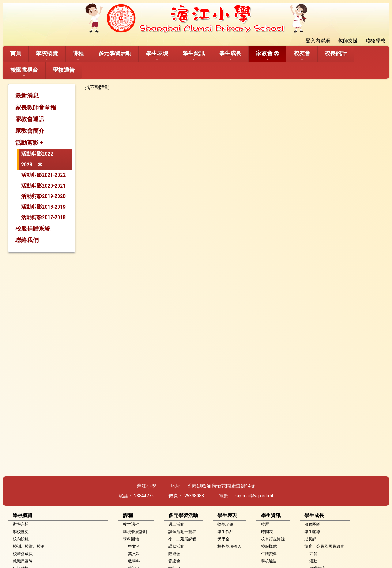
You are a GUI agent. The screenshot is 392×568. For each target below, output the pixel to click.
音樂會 (174, 561)
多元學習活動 (115, 56)
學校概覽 (47, 56)
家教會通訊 (30, 119)
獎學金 (223, 539)
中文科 (134, 546)
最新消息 (27, 95)
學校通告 (64, 70)
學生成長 (230, 56)
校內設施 (21, 539)
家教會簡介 (30, 131)
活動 (313, 561)
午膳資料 (269, 554)
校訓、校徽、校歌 (29, 546)
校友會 (302, 56)
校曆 (265, 524)
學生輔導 (312, 532)
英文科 (134, 554)
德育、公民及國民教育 (324, 546)
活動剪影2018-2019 (43, 207)
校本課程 (131, 524)
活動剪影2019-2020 (43, 196)
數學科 (134, 561)
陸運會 (174, 554)
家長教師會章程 (36, 107)
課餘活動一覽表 (182, 532)
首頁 (16, 53)
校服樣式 (269, 546)
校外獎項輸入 (229, 546)
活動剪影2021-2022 (43, 175)
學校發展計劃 (135, 532)
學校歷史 (21, 532)
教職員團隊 (23, 561)
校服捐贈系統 (33, 229)
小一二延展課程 (182, 539)
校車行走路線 (273, 539)
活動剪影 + (29, 143)
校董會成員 (23, 554)
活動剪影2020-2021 (43, 186)
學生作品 (225, 532)
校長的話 (336, 53)
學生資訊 (194, 56)
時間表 (267, 532)
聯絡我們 (27, 240)
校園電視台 (24, 72)
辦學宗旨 (21, 524)
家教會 (264, 56)
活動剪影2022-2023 (38, 159)
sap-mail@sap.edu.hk (254, 496)
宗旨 (313, 554)
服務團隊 (312, 524)
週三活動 (176, 524)
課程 (78, 56)
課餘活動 (176, 546)
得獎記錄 (225, 524)
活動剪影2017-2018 (43, 217)
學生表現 (157, 56)
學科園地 (131, 539)
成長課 (310, 539)
